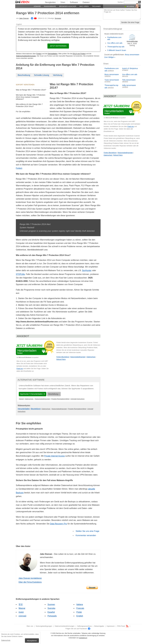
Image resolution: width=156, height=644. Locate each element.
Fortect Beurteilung (63, 357)
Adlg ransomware (129, 85)
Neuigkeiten (50, 2)
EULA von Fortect (79, 54)
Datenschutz (6, 640)
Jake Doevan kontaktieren (30, 578)
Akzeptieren (32, 641)
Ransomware (50, 6)
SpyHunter (87, 270)
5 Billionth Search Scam (117, 50)
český (21, 612)
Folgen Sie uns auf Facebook (78, 629)
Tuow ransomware (112, 80)
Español (51, 612)
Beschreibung (24, 75)
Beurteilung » (54, 394)
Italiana (80, 604)
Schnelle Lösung (42, 75)
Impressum (111, 626)
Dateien (86, 2)
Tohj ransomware (129, 80)
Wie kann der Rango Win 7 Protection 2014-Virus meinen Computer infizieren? (31, 97)
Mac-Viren (84, 6)
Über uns (30, 626)
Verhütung (58, 75)
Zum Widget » (110, 57)
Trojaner (96, 6)
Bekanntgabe (99, 626)
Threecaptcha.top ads (116, 47)
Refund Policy (61, 359)
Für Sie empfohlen (23, 112)
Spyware (58, 18)
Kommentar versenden (86, 535)
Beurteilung (36, 409)
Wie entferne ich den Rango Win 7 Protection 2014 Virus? (29, 105)
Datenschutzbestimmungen (26, 56)
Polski (79, 612)
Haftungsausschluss (84, 626)
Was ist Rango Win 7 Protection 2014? (31, 90)
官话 (21, 604)
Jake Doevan (24, 18)
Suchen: (120, 2)
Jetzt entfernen (58, 46)
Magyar (22, 608)
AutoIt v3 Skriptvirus (130, 68)
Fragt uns (20, 369)
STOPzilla (20, 274)
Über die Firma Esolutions (30, 582)
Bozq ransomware (132, 55)
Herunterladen (24, 409)
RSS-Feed (123, 626)
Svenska (51, 608)
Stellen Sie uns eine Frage (87, 531)
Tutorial (21, 399)
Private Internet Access (54, 456)
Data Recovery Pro (58, 524)
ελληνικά (22, 616)
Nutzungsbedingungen (78, 357)
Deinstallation (53, 54)
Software (74, 2)
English (80, 616)
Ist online (130, 6)
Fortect (39, 54)
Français (80, 608)
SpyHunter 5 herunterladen (31, 394)
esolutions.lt (83, 638)
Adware (37, 6)
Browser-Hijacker (68, 6)
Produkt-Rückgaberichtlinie (60, 399)
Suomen (51, 604)
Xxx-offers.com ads (115, 43)
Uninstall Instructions (78, 399)
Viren (63, 2)
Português (52, 616)
